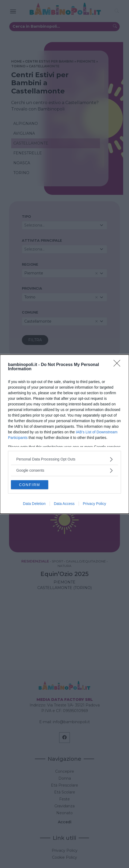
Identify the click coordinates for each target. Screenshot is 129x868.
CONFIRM (29, 485)
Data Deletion (34, 504)
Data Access (64, 504)
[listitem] (64, 459)
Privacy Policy (94, 504)
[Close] (119, 365)
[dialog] (64, 434)
